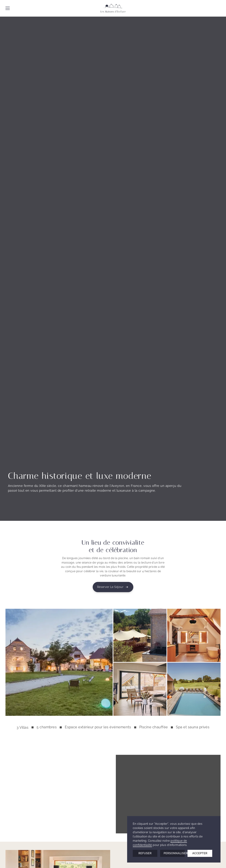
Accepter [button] (200, 853)
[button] (8, 8)
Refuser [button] (145, 853)
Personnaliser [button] (174, 853)
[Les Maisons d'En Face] (113, 8)
